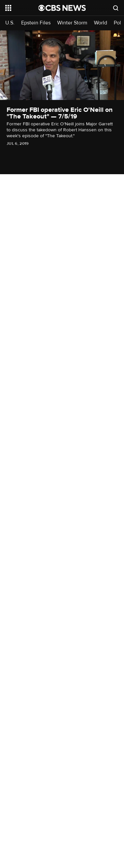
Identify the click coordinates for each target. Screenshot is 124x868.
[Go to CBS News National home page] (62, 8)
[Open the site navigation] (22, 8)
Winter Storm (72, 23)
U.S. (10, 23)
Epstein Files (36, 23)
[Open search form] (116, 8)
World (101, 23)
